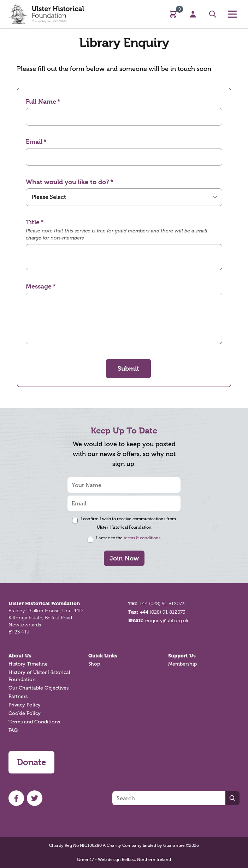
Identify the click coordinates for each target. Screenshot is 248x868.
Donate (31, 762)
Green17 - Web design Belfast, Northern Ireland (124, 860)
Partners (18, 696)
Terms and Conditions (34, 722)
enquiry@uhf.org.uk (167, 620)
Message (39, 286)
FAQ (13, 730)
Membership (182, 664)
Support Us (182, 656)
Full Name (41, 101)
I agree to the (128, 538)
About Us (20, 656)
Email (34, 142)
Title (33, 222)
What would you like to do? (67, 182)
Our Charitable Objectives (39, 688)
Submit (128, 368)
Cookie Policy (25, 713)
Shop (94, 664)
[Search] (169, 798)
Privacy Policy (25, 705)
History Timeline (28, 664)
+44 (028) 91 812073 (162, 603)
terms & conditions (142, 538)
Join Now (124, 558)
